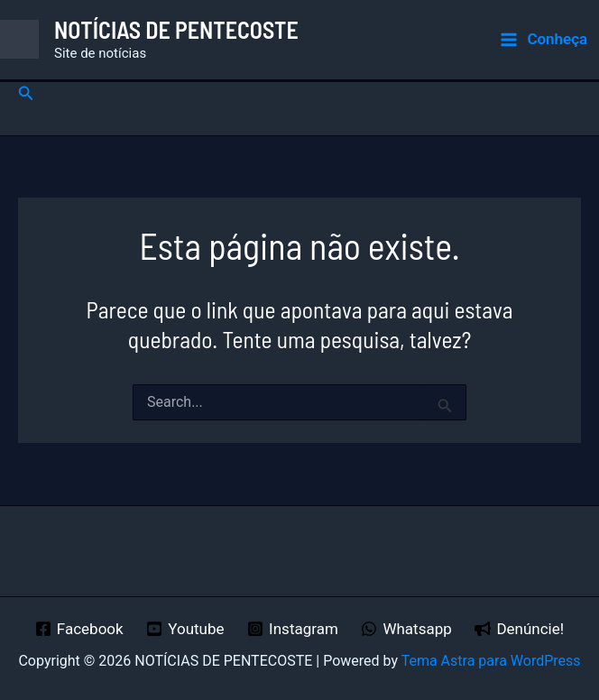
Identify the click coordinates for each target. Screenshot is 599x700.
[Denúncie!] (520, 629)
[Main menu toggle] (544, 39)
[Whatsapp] (407, 629)
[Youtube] (185, 629)
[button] (26, 93)
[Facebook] (79, 629)
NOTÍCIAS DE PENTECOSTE (176, 29)
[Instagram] (292, 629)
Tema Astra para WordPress (491, 661)
